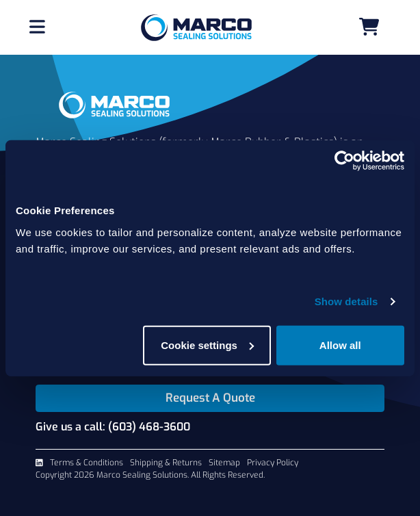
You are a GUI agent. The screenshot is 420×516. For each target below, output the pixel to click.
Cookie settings (207, 345)
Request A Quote (210, 398)
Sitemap (224, 463)
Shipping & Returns (166, 463)
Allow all (340, 345)
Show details (346, 301)
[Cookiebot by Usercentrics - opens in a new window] (344, 161)
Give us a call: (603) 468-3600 (113, 427)
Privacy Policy (273, 463)
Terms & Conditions (87, 463)
